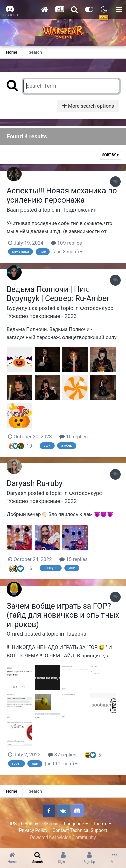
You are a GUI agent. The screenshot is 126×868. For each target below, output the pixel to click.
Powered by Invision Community (63, 838)
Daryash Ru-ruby (35, 483)
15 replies (74, 559)
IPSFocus (49, 824)
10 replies (74, 437)
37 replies (62, 755)
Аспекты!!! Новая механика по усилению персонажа (62, 196)
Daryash (16, 493)
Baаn (13, 210)
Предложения (79, 210)
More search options (88, 106)
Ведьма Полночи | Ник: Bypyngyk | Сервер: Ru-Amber (58, 294)
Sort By (111, 155)
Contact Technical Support (80, 830)
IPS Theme (21, 824)
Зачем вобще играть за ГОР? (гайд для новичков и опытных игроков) (63, 615)
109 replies (67, 243)
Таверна (76, 634)
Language (76, 824)
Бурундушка (22, 308)
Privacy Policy (33, 830)
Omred (15, 634)
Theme (102, 824)
